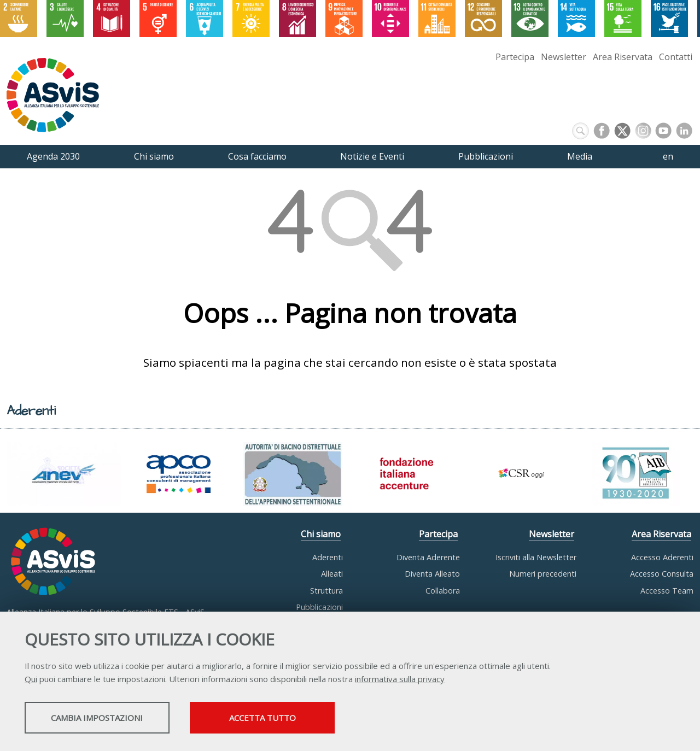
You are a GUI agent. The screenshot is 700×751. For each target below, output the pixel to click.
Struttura (326, 591)
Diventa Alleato (432, 574)
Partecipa (515, 57)
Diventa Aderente (428, 557)
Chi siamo (321, 534)
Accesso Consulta (662, 574)
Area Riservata (623, 57)
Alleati (332, 574)
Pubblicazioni (319, 607)
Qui (31, 680)
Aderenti (328, 557)
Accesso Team (667, 591)
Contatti (676, 57)
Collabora (443, 591)
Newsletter (564, 57)
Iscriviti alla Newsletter (536, 557)
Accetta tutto (308, 719)
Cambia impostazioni (111, 719)
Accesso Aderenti (662, 557)
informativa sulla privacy (400, 680)
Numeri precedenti (543, 574)
